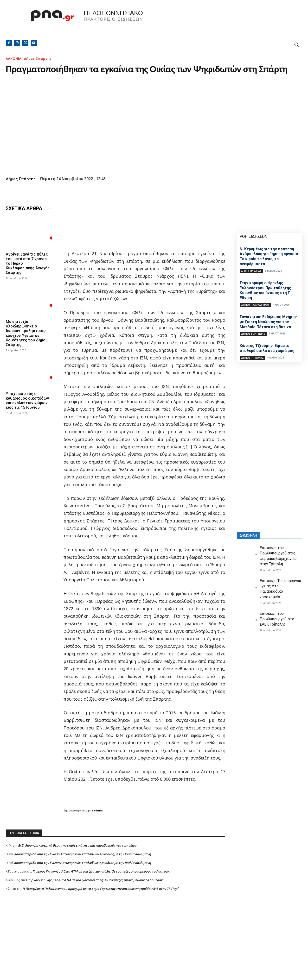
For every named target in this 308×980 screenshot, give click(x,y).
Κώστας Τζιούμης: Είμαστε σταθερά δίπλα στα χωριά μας (267, 348)
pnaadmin (95, 810)
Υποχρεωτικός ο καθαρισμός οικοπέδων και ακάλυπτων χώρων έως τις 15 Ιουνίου (27, 401)
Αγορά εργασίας (251, 271)
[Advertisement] (115, 936)
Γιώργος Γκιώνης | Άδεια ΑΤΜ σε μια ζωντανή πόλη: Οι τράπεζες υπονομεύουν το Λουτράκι (101, 871)
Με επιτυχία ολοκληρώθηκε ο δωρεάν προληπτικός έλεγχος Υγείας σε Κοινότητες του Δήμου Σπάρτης (27, 333)
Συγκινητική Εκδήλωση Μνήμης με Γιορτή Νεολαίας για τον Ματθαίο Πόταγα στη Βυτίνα (268, 322)
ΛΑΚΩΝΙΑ (14, 59)
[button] (296, 44)
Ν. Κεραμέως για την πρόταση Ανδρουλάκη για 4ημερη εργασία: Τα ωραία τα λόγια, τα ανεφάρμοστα (269, 256)
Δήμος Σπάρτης (38, 59)
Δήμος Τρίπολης (252, 358)
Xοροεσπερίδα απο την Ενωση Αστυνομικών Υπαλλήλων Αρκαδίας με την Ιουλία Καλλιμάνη (82, 854)
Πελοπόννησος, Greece (221, 23)
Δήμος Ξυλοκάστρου (255, 305)
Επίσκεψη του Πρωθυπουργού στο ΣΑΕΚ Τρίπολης (277, 619)
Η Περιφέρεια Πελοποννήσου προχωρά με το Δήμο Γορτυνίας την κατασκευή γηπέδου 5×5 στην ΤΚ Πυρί (100, 889)
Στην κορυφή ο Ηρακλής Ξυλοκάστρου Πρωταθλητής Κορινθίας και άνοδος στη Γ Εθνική (265, 290)
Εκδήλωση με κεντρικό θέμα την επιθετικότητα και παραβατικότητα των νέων (77, 845)
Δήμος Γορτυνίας (253, 334)
